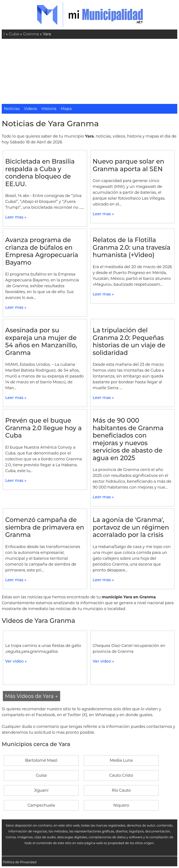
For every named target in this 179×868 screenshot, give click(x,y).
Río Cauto (121, 790)
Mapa (66, 109)
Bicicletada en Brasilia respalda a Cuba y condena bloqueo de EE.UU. (40, 173)
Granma (31, 34)
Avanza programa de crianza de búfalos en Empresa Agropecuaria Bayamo (42, 251)
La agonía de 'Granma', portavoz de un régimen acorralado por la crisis (131, 527)
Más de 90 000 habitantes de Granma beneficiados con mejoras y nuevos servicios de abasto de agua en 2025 (128, 439)
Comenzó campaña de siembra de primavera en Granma (45, 527)
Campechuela (41, 805)
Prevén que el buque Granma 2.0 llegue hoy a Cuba (43, 428)
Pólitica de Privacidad (20, 862)
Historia (49, 109)
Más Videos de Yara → (31, 696)
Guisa (41, 775)
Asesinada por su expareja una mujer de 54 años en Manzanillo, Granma (41, 341)
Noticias (12, 109)
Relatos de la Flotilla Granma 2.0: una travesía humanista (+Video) (132, 247)
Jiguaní (41, 790)
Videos (30, 109)
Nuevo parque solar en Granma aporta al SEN (128, 165)
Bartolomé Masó (41, 760)
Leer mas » (16, 217)
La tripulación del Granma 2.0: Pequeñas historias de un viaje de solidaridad (129, 341)
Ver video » (16, 661)
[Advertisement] (89, 71)
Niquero (121, 805)
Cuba (14, 34)
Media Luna (121, 760)
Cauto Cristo (121, 775)
